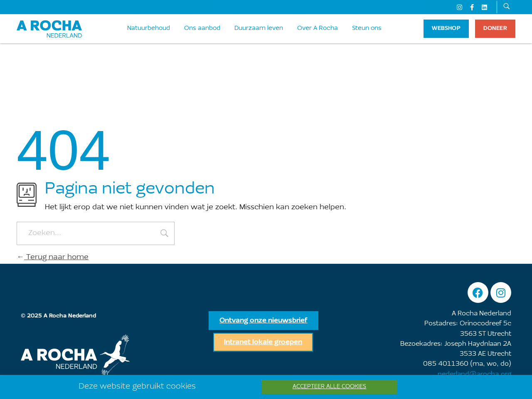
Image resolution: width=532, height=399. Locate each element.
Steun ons (367, 28)
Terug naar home (53, 258)
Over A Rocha (318, 28)
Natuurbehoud (149, 28)
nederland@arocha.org (474, 374)
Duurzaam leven (259, 28)
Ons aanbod (202, 28)
